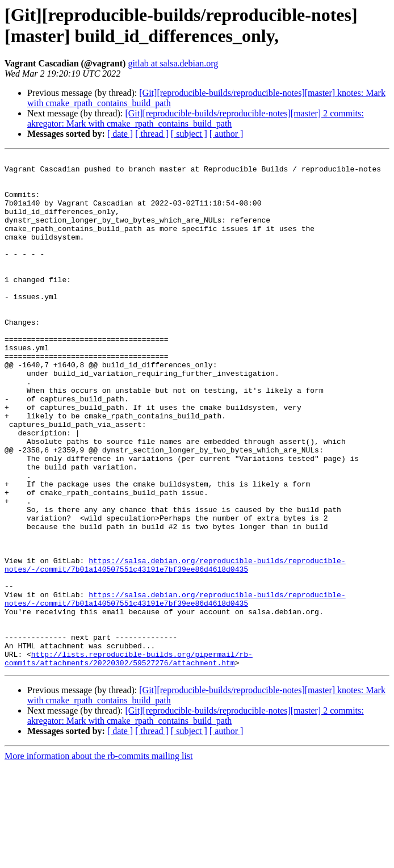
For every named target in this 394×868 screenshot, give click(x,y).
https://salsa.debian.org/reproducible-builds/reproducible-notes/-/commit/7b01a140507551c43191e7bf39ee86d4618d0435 (175, 647)
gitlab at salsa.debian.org (173, 63)
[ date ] (120, 134)
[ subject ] (189, 134)
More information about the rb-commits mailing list (99, 858)
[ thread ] (152, 134)
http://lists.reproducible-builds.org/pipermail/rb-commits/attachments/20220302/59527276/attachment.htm (129, 760)
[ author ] (227, 134)
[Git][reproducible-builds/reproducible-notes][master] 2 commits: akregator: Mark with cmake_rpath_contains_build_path (196, 118)
